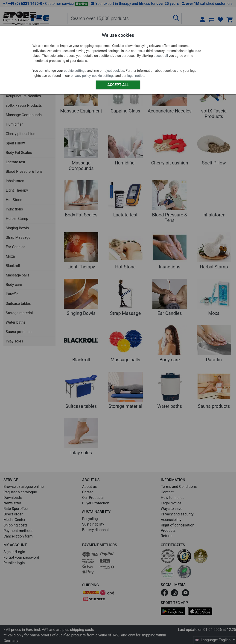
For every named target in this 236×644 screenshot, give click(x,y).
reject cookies (114, 71)
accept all (161, 56)
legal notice (136, 76)
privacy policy (81, 76)
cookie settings (75, 71)
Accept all (118, 85)
